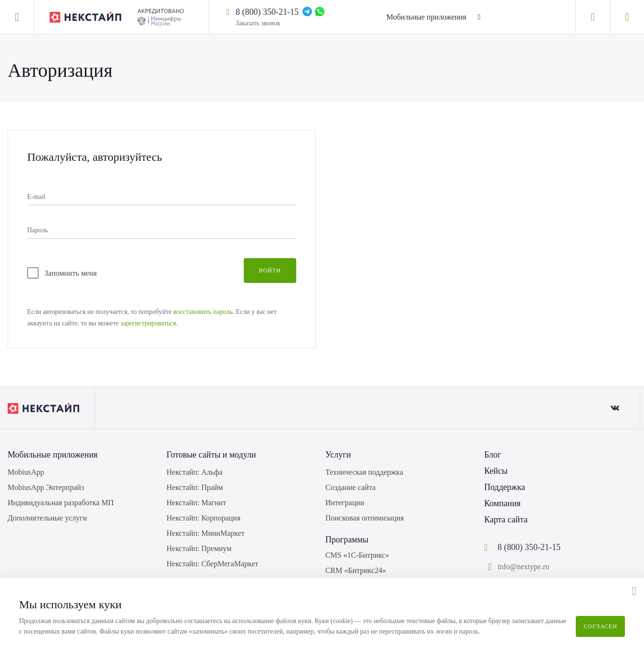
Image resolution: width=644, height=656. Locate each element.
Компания (502, 503)
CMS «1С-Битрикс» (357, 555)
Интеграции (345, 503)
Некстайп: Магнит (196, 503)
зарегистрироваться (148, 323)
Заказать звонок (258, 23)
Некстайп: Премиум (199, 548)
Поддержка (505, 487)
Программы (347, 540)
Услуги (338, 455)
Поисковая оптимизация (365, 518)
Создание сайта (350, 487)
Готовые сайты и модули (211, 455)
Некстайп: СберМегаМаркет (212, 564)
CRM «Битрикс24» (356, 570)
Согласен (600, 626)
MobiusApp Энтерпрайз (46, 487)
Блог (493, 455)
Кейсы (496, 471)
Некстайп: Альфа (194, 472)
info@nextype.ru (523, 567)
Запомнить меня (71, 273)
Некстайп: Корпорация (203, 518)
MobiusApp (26, 472)
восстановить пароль (203, 312)
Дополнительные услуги (47, 518)
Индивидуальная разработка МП (61, 503)
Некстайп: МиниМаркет (206, 533)
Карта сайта (506, 520)
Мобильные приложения (426, 17)
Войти (270, 271)
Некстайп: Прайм (195, 487)
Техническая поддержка (364, 472)
